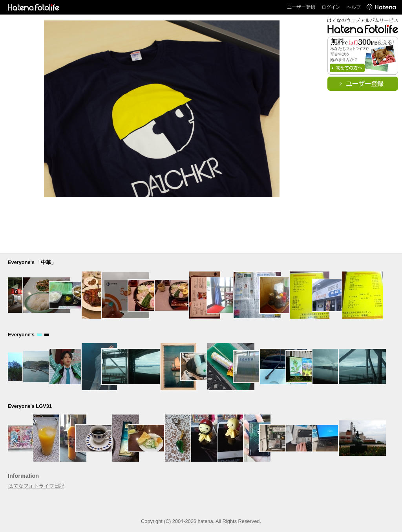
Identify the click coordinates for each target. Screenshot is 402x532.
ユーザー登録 (301, 7)
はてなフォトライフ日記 (36, 486)
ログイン (331, 7)
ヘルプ (354, 7)
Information (23, 476)
